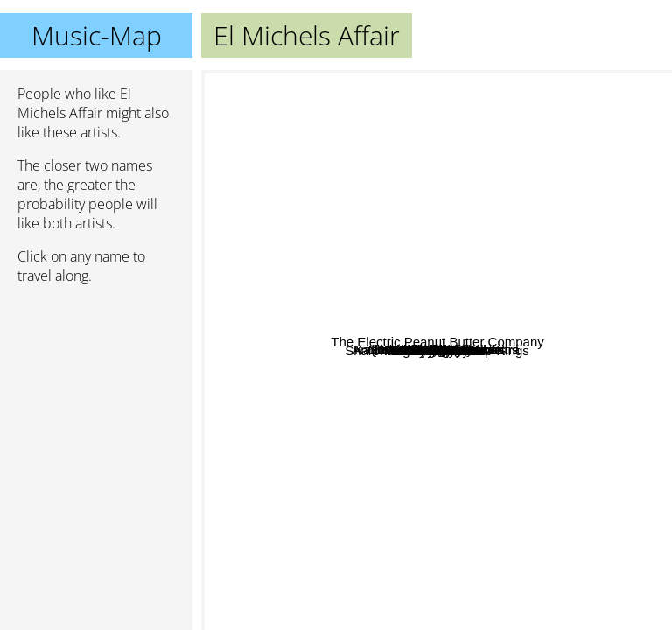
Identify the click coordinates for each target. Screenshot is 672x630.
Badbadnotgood (507, 82)
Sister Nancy (415, 190)
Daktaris (442, 399)
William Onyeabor (459, 618)
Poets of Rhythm (408, 360)
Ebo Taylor (314, 528)
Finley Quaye (465, 230)
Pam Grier (584, 397)
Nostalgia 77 (296, 119)
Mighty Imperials (366, 618)
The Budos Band (449, 434)
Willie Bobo (508, 434)
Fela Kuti (371, 457)
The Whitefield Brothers (585, 153)
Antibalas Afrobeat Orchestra (292, 169)
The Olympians (525, 270)
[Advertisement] (96, 391)
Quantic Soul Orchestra (422, 322)
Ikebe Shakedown (358, 476)
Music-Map (97, 35)
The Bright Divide (288, 503)
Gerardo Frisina (415, 167)
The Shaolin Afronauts (484, 448)
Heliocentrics (438, 343)
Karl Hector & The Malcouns (433, 267)
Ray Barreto (614, 445)
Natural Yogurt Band (451, 83)
